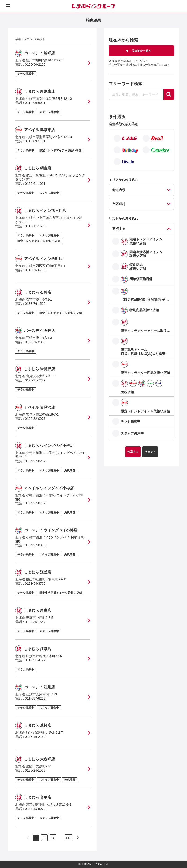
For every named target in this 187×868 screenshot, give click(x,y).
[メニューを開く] (8, 6)
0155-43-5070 (35, 809)
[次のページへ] (78, 838)
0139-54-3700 (35, 583)
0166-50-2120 (35, 64)
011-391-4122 (35, 660)
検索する (133, 452)
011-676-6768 (35, 270)
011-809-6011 (35, 103)
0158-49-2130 (35, 737)
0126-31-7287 (35, 380)
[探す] (169, 94)
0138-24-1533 (35, 770)
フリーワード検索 (126, 84)
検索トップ (22, 39)
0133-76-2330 (35, 342)
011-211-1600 (35, 226)
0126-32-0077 (35, 419)
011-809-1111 (35, 141)
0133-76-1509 (35, 304)
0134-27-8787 (35, 503)
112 (68, 838)
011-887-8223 (35, 698)
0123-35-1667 (35, 622)
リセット (150, 452)
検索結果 (39, 39)
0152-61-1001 (35, 184)
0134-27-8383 (35, 545)
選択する (119, 229)
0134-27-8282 (35, 461)
